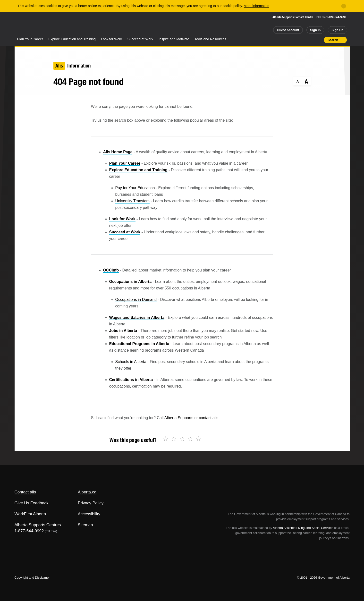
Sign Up (337, 30)
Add (301, 40)
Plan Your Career (30, 39)
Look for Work (112, 39)
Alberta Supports (179, 418)
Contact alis (25, 492)
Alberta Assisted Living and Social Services (303, 528)
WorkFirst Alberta (30, 514)
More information (257, 6)
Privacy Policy (91, 503)
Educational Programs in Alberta (139, 344)
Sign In (315, 30)
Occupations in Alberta (131, 282)
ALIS (67, 24)
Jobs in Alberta (123, 331)
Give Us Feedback (32, 503)
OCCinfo (111, 270)
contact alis (209, 418)
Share (293, 40)
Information (79, 66)
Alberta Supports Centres (38, 525)
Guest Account (288, 30)
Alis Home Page (118, 152)
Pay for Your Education (135, 188)
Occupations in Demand (136, 300)
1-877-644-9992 (336, 17)
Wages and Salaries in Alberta (137, 317)
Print (319, 40)
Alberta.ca (87, 492)
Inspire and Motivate (174, 39)
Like (310, 40)
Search (333, 40)
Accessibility (89, 514)
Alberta (34, 25)
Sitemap (85, 525)
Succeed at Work (140, 39)
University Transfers (132, 201)
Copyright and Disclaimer (32, 578)
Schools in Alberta (131, 362)
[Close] (344, 6)
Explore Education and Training (72, 39)
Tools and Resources (210, 39)
